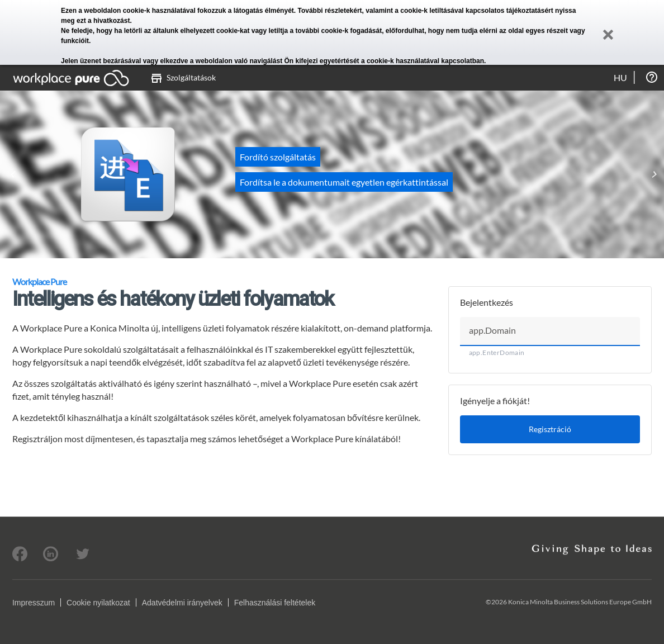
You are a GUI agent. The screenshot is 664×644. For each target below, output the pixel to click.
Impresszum (34, 603)
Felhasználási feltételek (275, 603)
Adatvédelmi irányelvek (182, 603)
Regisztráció (550, 429)
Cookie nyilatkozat (98, 603)
